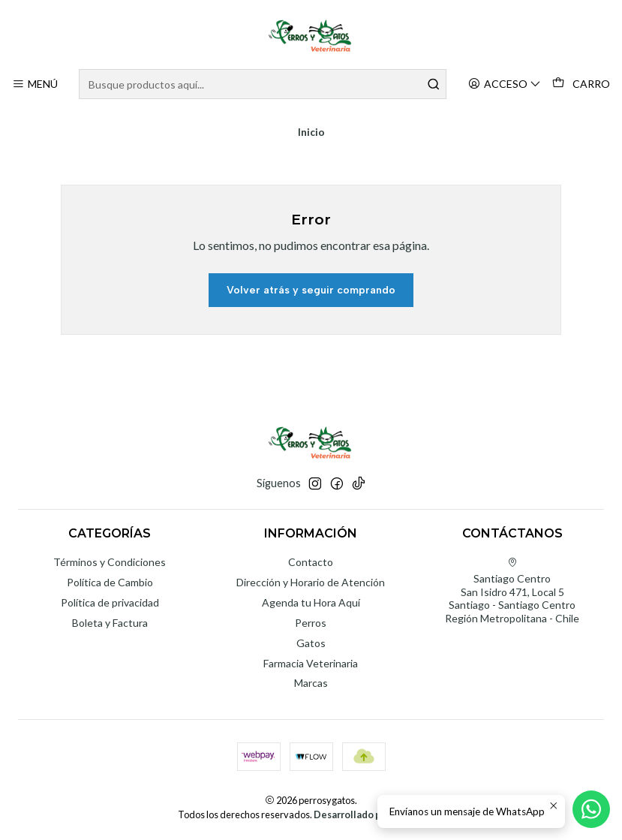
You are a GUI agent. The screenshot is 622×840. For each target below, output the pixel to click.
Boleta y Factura (110, 623)
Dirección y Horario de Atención (311, 582)
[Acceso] (505, 84)
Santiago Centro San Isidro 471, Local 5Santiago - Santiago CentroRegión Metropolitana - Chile (512, 591)
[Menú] (35, 84)
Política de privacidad (110, 602)
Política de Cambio (110, 582)
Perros (311, 623)
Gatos (311, 643)
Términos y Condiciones (110, 562)
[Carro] (581, 84)
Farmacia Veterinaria (311, 663)
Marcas (311, 683)
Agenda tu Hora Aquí (311, 602)
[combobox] (262, 84)
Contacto (311, 562)
